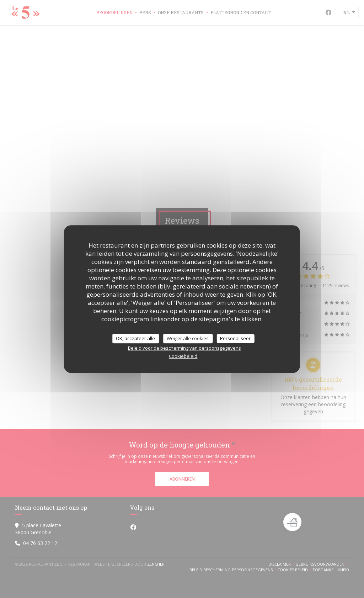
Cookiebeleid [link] (183, 356)
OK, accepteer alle (135, 338)
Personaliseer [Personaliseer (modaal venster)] (235, 338)
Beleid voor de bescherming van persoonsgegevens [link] (184, 348)
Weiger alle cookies (188, 338)
